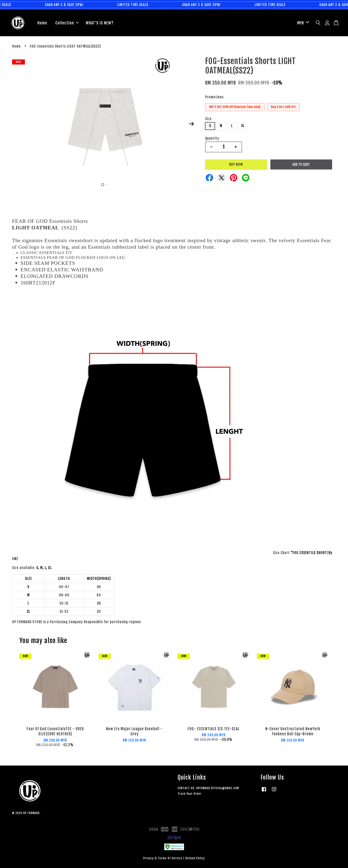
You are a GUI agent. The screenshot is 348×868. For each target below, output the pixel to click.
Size (208, 119)
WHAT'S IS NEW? (100, 23)
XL (243, 126)
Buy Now (236, 164)
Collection (67, 23)
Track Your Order (190, 794)
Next (191, 124)
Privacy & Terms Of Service (163, 858)
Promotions (214, 97)
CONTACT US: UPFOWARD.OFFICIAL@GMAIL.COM (208, 788)
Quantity (212, 138)
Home (42, 23)
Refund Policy (195, 858)
